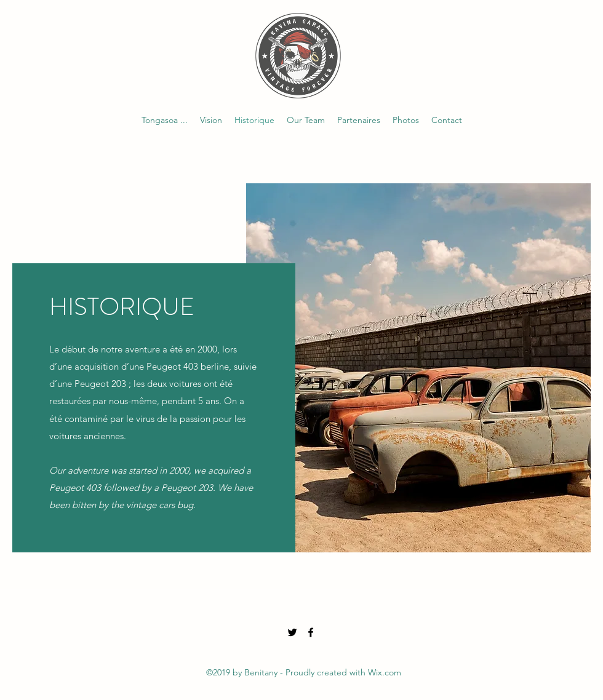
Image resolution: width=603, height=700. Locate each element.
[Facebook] (311, 632)
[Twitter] (292, 632)
